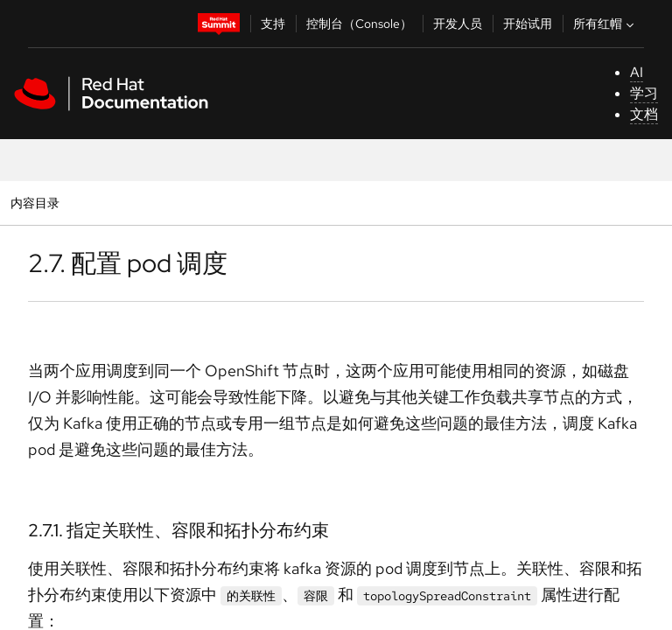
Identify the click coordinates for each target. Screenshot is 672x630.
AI (637, 72)
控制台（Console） (359, 24)
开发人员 (458, 24)
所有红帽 (605, 24)
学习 (644, 93)
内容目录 (35, 203)
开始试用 (528, 24)
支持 (273, 24)
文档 (644, 114)
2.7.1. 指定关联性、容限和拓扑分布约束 (178, 530)
